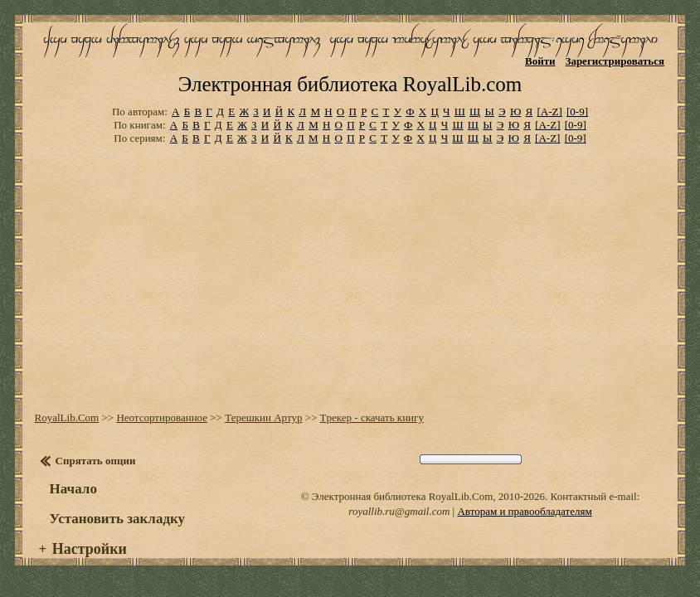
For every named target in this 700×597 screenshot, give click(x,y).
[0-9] (577, 112)
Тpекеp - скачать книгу (372, 417)
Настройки (90, 549)
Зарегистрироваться (615, 61)
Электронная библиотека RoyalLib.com (350, 84)
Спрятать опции (96, 461)
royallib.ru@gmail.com (399, 511)
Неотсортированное (162, 417)
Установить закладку (118, 519)
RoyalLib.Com (67, 417)
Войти (540, 61)
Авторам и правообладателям (524, 511)
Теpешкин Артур (263, 417)
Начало (73, 489)
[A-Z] (549, 112)
